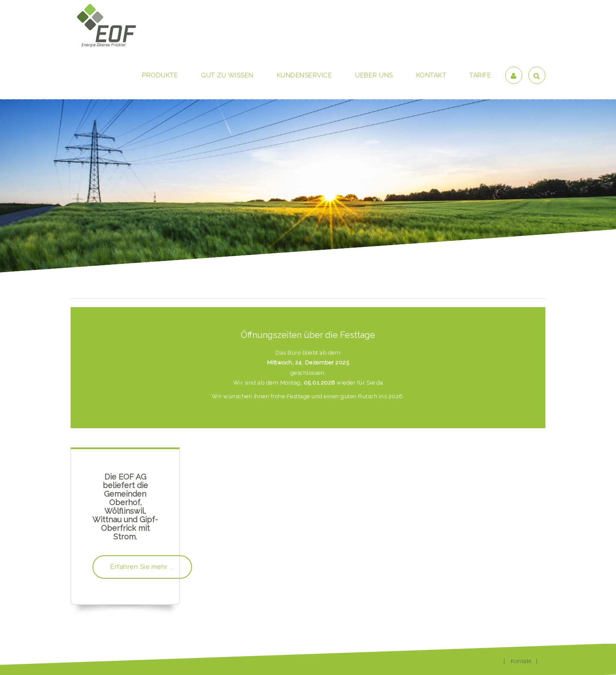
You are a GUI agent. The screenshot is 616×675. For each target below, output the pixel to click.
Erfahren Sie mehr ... (142, 567)
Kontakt (521, 661)
